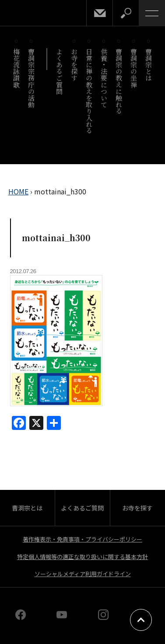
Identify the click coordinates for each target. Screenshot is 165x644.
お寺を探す (75, 65)
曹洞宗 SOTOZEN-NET (26, 14)
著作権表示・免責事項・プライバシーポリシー (82, 539)
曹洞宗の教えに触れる (119, 81)
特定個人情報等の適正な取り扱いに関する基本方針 (82, 557)
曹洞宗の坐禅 (134, 68)
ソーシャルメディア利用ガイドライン (83, 574)
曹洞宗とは (149, 65)
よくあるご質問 (60, 71)
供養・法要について (104, 78)
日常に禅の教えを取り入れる (90, 91)
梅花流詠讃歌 (17, 68)
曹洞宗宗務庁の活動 (32, 78)
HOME (18, 191)
